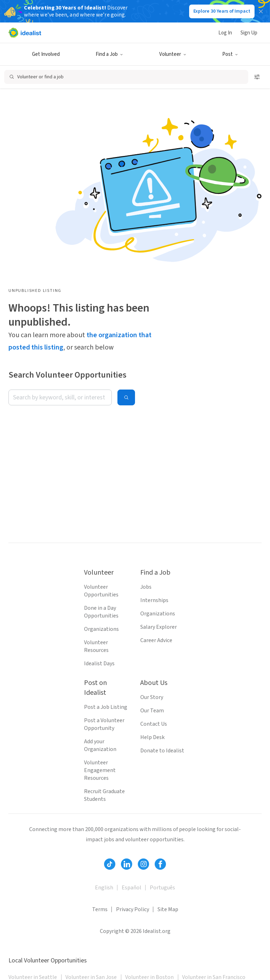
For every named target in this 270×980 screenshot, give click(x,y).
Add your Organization (100, 745)
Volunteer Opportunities (101, 591)
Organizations (101, 629)
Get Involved (46, 54)
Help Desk (152, 737)
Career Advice (156, 640)
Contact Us (154, 724)
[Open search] (126, 77)
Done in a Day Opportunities (101, 612)
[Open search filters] (257, 77)
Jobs (146, 587)
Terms (100, 909)
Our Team (152, 711)
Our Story (152, 697)
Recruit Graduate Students (104, 795)
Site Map (168, 909)
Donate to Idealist (162, 751)
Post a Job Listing (106, 707)
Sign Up (249, 33)
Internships (154, 600)
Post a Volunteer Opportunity (104, 724)
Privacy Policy (133, 909)
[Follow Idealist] (110, 864)
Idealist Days (99, 664)
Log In (225, 33)
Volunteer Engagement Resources (100, 770)
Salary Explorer (159, 627)
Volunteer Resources (96, 646)
